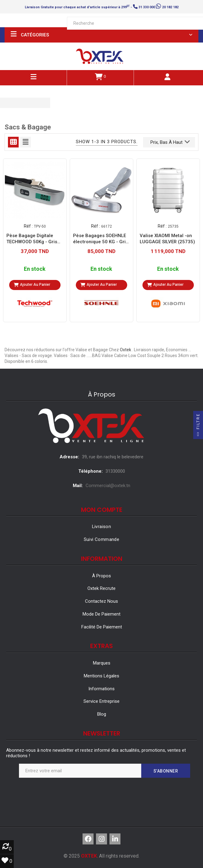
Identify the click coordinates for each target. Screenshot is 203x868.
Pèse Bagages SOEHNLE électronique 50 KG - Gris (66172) (101, 239)
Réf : (28, 226)
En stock (35, 269)
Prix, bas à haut (170, 142)
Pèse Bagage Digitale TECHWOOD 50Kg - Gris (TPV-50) (32, 239)
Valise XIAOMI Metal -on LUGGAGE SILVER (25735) (167, 239)
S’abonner (166, 771)
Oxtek (125, 350)
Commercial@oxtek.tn (108, 486)
